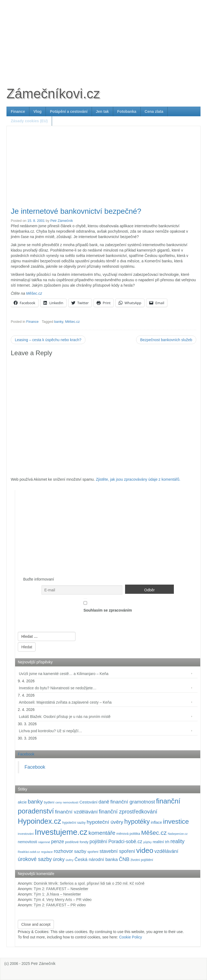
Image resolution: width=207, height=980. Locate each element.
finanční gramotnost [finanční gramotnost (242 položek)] (133, 802)
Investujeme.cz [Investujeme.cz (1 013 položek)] (61, 832)
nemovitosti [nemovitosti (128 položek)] (27, 842)
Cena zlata (154, 111)
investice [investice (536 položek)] (176, 821)
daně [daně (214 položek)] (104, 802)
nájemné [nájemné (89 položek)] (44, 842)
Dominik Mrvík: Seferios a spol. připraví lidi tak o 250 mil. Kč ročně (89, 883)
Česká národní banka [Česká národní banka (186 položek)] (96, 859)
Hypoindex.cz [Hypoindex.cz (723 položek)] (39, 821)
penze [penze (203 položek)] (58, 842)
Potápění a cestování (69, 111)
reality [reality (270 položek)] (177, 841)
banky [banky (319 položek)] (35, 801)
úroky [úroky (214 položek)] (59, 859)
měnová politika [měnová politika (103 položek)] (128, 834)
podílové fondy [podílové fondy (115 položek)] (77, 842)
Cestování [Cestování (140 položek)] (89, 802)
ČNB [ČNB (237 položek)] (124, 859)
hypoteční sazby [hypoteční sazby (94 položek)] (74, 823)
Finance (18, 111)
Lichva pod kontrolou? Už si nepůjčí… (51, 731)
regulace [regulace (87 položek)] (47, 852)
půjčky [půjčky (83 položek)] (148, 842)
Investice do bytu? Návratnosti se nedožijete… (58, 688)
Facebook (26, 754)
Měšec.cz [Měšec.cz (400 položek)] (154, 833)
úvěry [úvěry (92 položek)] (70, 860)
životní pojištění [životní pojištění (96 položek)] (142, 860)
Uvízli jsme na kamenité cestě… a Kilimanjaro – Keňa (64, 674)
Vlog (37, 111)
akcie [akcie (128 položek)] (22, 802)
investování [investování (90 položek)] (26, 834)
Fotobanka (127, 111)
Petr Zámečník (62, 221)
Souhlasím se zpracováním (108, 605)
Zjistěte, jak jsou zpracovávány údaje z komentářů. (138, 479)
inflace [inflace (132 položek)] (156, 822)
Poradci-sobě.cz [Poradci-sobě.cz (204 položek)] (125, 842)
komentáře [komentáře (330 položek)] (102, 833)
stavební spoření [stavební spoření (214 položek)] (117, 851)
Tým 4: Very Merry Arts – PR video (63, 900)
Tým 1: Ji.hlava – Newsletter (57, 894)
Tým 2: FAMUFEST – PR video (60, 905)
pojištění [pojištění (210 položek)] (98, 842)
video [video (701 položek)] (145, 850)
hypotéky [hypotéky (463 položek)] (137, 822)
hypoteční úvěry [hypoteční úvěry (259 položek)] (105, 822)
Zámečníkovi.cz (53, 94)
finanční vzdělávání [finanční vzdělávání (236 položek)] (76, 812)
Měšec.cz (34, 293)
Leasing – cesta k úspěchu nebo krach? (48, 340)
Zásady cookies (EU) (29, 121)
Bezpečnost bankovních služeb (166, 340)
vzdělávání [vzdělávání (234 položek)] (166, 851)
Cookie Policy (131, 937)
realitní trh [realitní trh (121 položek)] (161, 842)
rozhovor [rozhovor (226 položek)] (63, 851)
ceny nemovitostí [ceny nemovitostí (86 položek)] (67, 802)
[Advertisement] (103, 38)
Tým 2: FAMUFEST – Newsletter (61, 889)
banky (59, 322)
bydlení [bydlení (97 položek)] (49, 802)
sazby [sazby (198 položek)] (80, 851)
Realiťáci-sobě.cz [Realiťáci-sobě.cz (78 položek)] (29, 852)
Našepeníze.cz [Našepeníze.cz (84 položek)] (178, 834)
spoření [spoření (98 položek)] (93, 852)
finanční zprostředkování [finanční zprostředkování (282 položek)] (128, 812)
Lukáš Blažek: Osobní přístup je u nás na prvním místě (65, 717)
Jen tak (102, 111)
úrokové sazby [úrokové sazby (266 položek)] (35, 859)
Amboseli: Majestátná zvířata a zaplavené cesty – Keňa (65, 702)
